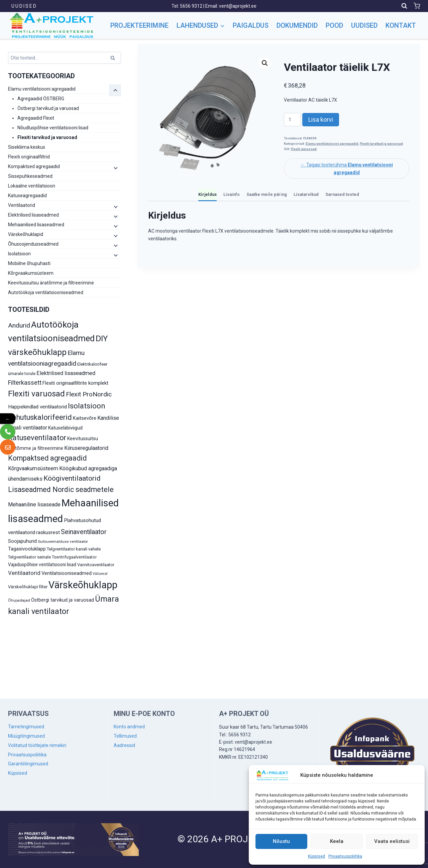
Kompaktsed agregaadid (34, 166)
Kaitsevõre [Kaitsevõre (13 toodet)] (85, 418)
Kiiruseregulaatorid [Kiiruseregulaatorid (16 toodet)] (86, 448)
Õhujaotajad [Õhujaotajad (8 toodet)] (19, 600)
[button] (265, 63)
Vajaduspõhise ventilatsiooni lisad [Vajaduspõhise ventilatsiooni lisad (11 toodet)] (42, 565)
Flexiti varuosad (304, 149)
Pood (334, 25)
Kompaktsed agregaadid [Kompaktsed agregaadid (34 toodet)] (47, 458)
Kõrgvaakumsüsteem (31, 273)
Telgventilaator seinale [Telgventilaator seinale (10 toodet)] (29, 557)
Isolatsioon (19, 254)
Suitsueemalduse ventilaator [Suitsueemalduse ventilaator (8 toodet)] (63, 541)
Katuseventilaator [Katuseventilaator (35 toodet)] (37, 438)
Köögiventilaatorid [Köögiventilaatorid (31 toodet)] (72, 478)
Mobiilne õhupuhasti (29, 263)
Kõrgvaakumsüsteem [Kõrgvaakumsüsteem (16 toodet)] (33, 468)
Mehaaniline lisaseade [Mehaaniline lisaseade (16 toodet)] (34, 505)
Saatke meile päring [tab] (267, 194)
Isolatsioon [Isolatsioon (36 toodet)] (87, 406)
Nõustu (281, 841)
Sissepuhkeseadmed (30, 176)
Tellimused (125, 736)
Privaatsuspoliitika (345, 856)
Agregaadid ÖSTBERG (41, 99)
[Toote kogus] (292, 120)
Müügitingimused (26, 736)
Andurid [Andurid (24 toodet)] (19, 325)
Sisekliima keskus (27, 147)
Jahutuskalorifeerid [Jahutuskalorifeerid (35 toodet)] (40, 417)
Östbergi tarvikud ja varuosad (48, 108)
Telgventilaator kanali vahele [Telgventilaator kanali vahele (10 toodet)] (74, 549)
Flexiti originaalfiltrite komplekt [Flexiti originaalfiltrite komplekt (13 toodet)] (75, 383)
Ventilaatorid (22, 205)
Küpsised (316, 856)
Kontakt (401, 25)
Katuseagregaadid (27, 196)
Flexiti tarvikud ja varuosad (381, 144)
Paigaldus (251, 25)
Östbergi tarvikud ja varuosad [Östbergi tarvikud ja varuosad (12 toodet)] (63, 600)
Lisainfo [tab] (232, 194)
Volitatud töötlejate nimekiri (37, 745)
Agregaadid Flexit (36, 118)
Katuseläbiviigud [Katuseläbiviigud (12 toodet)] (65, 428)
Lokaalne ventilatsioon (32, 186)
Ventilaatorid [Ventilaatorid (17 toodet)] (24, 573)
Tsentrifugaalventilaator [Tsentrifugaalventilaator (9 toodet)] (74, 557)
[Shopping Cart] (417, 6)
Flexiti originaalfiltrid (29, 157)
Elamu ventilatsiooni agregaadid (332, 144)
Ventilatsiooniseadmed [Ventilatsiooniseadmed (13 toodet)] (67, 573)
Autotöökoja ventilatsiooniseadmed (46, 292)
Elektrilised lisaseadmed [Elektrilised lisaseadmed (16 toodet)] (66, 373)
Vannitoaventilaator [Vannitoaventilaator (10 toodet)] (96, 565)
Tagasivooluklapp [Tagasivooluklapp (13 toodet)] (27, 549)
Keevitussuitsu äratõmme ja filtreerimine (51, 283)
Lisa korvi (321, 119)
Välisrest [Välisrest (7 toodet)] (100, 574)
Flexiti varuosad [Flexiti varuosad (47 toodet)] (36, 394)
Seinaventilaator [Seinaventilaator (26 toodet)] (84, 532)
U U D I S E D (24, 6)
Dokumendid (297, 25)
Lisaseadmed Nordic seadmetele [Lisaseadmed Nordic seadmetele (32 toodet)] (61, 489)
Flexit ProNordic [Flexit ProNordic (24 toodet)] (89, 394)
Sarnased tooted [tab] (342, 194)
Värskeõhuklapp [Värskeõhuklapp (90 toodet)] (83, 585)
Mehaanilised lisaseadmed (36, 225)
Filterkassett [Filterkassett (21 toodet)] (25, 383)
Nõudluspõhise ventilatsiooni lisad (53, 128)
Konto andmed (129, 727)
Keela (337, 841)
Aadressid (124, 745)
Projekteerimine (139, 25)
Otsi (114, 59)
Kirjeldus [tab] (207, 194)
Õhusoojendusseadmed (33, 244)
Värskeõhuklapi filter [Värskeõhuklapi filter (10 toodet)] (28, 587)
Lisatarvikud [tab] (306, 194)
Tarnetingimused (26, 727)
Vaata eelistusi (392, 841)
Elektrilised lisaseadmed (33, 215)
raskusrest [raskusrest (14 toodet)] (48, 532)
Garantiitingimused (28, 764)
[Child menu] (115, 90)
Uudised (364, 25)
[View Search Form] (404, 6)
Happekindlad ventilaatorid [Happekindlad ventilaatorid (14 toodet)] (37, 407)
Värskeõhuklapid (26, 234)
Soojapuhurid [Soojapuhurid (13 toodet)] (22, 541)
